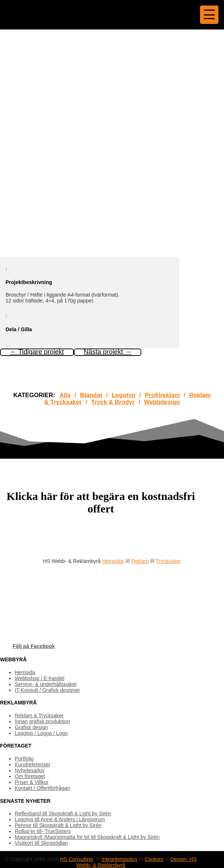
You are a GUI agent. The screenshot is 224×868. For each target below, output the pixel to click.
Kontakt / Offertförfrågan (42, 788)
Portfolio (24, 759)
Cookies (154, 859)
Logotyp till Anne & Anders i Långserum (60, 819)
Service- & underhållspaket (46, 684)
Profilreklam (163, 395)
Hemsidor (113, 561)
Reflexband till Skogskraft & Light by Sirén (63, 813)
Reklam (140, 561)
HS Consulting (76, 859)
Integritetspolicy (119, 859)
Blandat (91, 395)
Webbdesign (162, 402)
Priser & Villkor (32, 782)
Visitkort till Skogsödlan (41, 843)
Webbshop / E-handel (39, 678)
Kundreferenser (33, 764)
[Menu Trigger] (209, 15)
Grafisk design (31, 727)
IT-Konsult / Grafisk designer (47, 690)
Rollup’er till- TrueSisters (43, 831)
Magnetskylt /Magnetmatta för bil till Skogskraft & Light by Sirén (87, 837)
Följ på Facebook (34, 646)
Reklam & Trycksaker (39, 715)
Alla (65, 395)
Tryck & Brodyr (113, 402)
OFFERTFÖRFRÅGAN (33, 533)
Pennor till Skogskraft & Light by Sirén (58, 825)
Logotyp (123, 395)
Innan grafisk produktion (42, 721)
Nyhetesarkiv (30, 770)
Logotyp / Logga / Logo (41, 733)
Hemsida (25, 672)
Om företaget (30, 776)
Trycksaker (169, 561)
